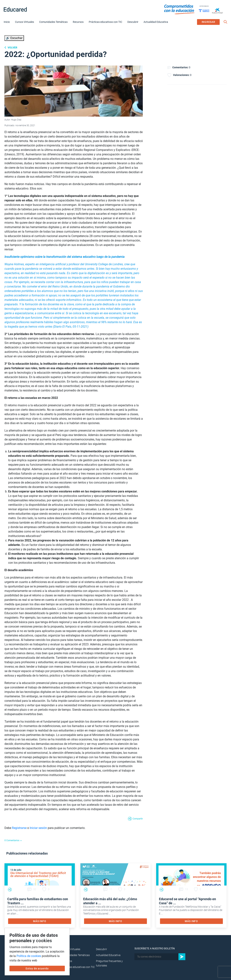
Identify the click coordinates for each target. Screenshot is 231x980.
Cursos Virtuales (25, 22)
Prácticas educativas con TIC (105, 22)
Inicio (7, 22)
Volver (12, 48)
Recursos (78, 22)
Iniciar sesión (38, 828)
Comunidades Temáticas (53, 22)
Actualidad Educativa (156, 22)
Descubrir (133, 22)
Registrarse (19, 828)
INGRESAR (208, 22)
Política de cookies (29, 956)
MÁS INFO (40, 921)
